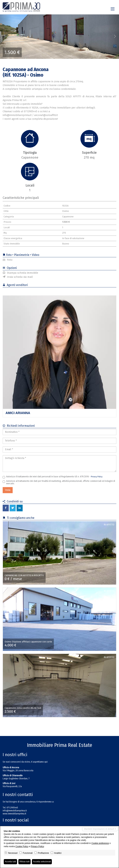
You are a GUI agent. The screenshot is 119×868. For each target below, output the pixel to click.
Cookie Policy (22, 846)
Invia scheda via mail (18, 277)
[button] (6, 37)
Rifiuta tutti (24, 862)
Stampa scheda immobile (20, 273)
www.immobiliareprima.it (14, 814)
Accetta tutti (10, 862)
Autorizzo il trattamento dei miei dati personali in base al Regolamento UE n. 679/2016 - (53, 477)
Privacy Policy (97, 477)
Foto (8, 260)
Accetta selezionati (42, 862)
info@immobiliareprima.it (15, 811)
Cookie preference (100, 843)
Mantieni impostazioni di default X (100, 829)
